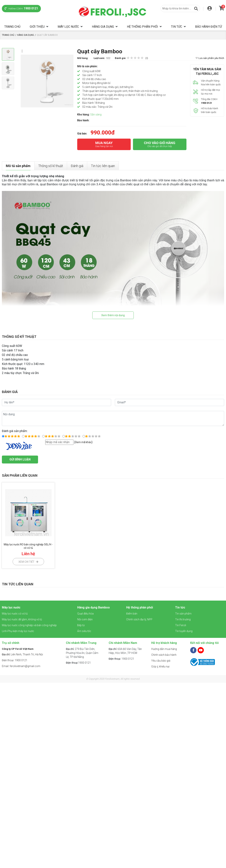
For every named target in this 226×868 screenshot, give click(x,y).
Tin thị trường (183, 619)
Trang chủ (12, 27)
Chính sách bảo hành (164, 655)
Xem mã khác (83, 442)
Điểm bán (132, 614)
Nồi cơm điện (85, 619)
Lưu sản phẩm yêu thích (210, 58)
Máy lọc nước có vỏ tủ (15, 614)
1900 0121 (78, 663)
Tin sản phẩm (183, 614)
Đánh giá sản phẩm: (15, 431)
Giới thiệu (37, 27)
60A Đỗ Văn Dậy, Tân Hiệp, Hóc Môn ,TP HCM (125, 651)
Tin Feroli (181, 625)
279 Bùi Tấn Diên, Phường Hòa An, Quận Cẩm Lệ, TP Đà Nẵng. (82, 653)
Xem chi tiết (28, 562)
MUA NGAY (104, 144)
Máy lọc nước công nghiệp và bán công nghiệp (29, 625)
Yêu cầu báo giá (161, 661)
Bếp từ (81, 625)
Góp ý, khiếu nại (160, 666)
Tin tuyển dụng (184, 631)
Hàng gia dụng (103, 27)
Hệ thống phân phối (142, 27)
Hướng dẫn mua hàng (164, 649)
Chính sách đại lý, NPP (139, 619)
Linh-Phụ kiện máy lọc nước (18, 631)
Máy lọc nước (68, 27)
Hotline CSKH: (21, 8)
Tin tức (177, 27)
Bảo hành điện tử (208, 27)
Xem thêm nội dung (113, 315)
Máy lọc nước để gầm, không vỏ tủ (22, 619)
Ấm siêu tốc (84, 631)
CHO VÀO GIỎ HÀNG (160, 144)
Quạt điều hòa (85, 614)
